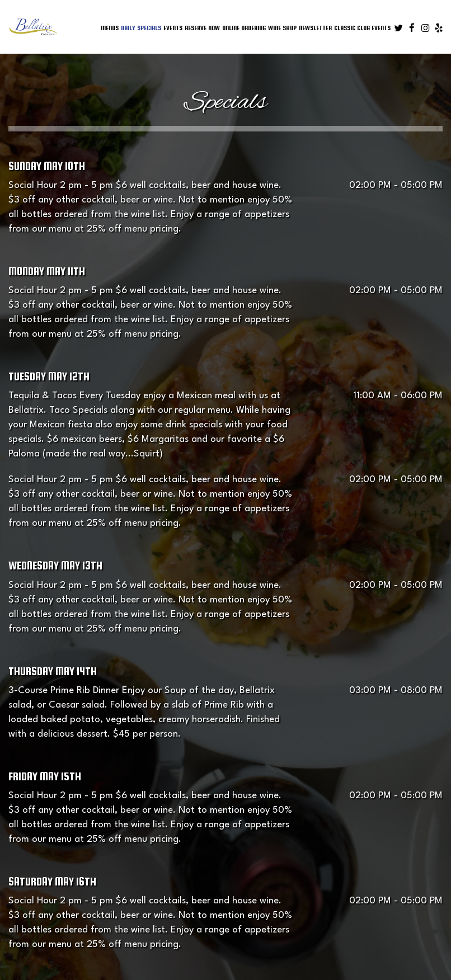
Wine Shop (282, 28)
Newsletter (315, 28)
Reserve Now (202, 28)
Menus (110, 28)
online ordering (244, 28)
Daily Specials (141, 28)
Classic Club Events (362, 28)
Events (173, 28)
